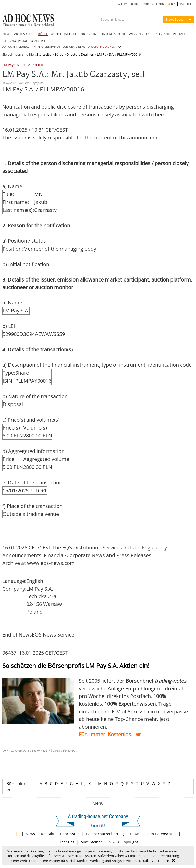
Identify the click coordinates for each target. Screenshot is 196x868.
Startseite (44, 54)
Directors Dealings (80, 54)
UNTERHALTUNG (113, 34)
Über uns (67, 842)
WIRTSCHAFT (60, 34)
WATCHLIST (187, 4)
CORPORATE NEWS (74, 47)
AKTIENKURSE (25, 34)
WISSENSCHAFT (141, 34)
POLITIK (79, 34)
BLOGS (135, 4)
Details (144, 861)
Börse (59, 54)
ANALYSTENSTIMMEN (47, 47)
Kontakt (48, 834)
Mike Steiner (91, 842)
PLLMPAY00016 (33, 65)
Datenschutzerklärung (105, 834)
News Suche (175, 20)
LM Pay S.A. (11, 65)
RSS (172, 4)
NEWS (7, 34)
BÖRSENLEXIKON (154, 4)
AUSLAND (163, 34)
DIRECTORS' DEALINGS (101, 47)
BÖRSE (43, 34)
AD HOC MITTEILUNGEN (17, 47)
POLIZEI (179, 34)
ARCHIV (122, 4)
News (30, 834)
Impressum (70, 834)
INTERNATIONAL (15, 41)
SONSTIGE (38, 41)
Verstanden (160, 861)
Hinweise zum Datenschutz (153, 834)
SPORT (93, 34)
